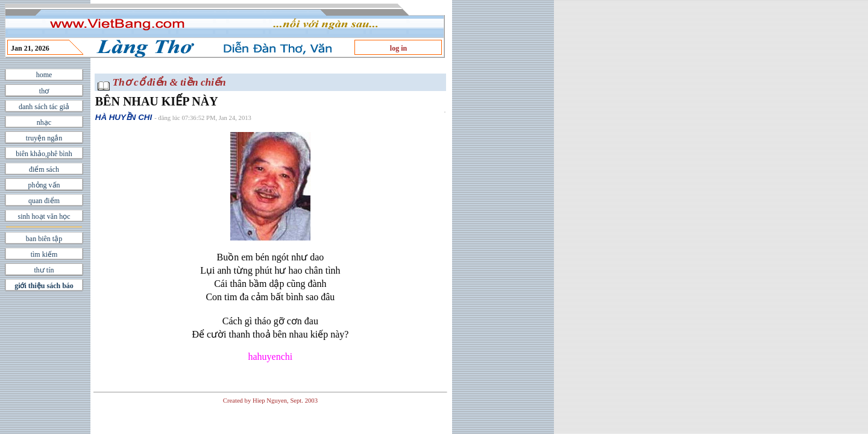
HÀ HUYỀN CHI (124, 117)
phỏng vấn (44, 185)
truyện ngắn (44, 138)
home (44, 75)
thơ (44, 91)
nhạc (44, 122)
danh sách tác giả (44, 107)
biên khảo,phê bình (44, 154)
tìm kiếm (44, 254)
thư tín (44, 270)
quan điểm (44, 201)
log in (398, 48)
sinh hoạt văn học (44, 216)
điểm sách (44, 169)
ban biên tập (44, 239)
